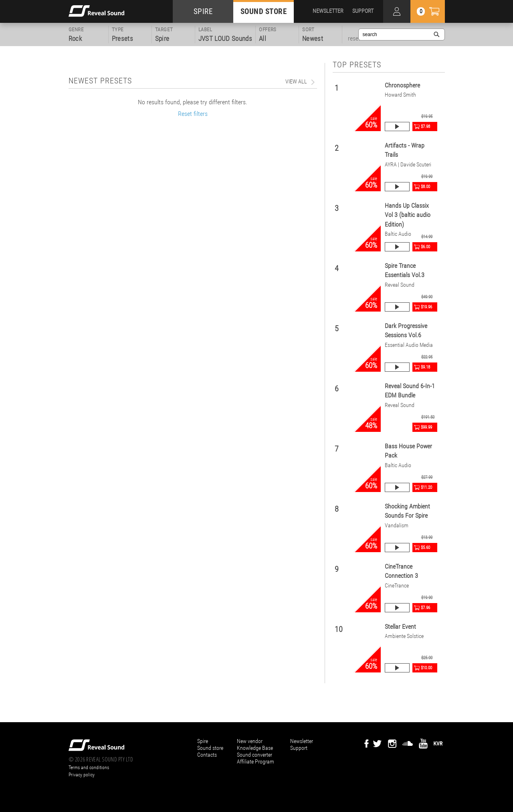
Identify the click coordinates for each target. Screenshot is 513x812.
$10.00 (426, 668)
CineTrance (397, 586)
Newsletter (302, 741)
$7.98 (425, 127)
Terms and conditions (89, 767)
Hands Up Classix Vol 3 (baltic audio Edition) (408, 215)
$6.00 (425, 247)
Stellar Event (400, 627)
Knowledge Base (255, 748)
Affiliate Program (255, 761)
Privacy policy (82, 775)
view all (296, 81)
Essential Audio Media (409, 345)
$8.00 (425, 187)
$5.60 (425, 548)
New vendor (250, 741)
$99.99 (426, 427)
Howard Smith (400, 95)
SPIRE (203, 11)
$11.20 (426, 487)
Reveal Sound (400, 285)
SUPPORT (363, 11)
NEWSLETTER (328, 11)
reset (354, 38)
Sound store (210, 748)
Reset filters (193, 114)
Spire (203, 741)
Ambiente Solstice (404, 636)
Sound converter (254, 755)
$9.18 (425, 367)
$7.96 (425, 608)
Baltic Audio (398, 234)
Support (299, 748)
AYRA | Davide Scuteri (408, 165)
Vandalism (397, 525)
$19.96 (426, 307)
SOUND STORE (264, 11)
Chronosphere (402, 85)
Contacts (207, 755)
